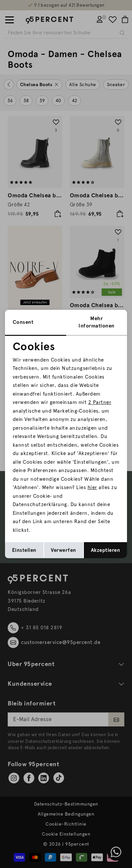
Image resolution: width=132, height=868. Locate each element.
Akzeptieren (106, 550)
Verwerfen (63, 550)
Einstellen (24, 550)
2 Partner (100, 402)
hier (92, 487)
